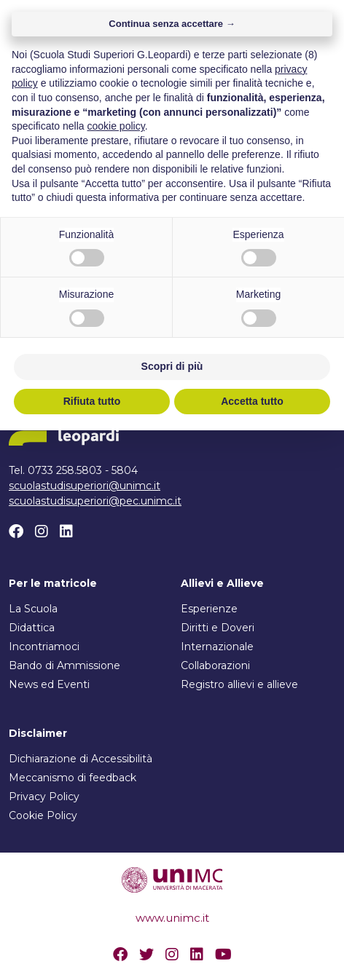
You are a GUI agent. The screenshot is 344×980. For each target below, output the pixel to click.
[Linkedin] (66, 532)
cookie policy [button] (116, 676)
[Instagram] (42, 532)
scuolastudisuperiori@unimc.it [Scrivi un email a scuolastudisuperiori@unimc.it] (85, 486)
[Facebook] (16, 532)
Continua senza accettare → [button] (172, 573)
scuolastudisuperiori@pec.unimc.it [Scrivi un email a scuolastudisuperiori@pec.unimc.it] (95, 501)
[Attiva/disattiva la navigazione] (323, 42)
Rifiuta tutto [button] (92, 950)
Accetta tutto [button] (252, 950)
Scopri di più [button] (172, 916)
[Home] (90, 42)
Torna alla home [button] (172, 285)
